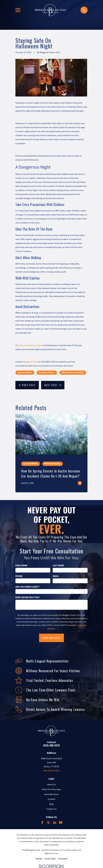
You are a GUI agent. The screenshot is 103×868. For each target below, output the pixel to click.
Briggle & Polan (31, 362)
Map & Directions (51, 771)
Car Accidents (25, 373)
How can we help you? (28, 597)
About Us (51, 785)
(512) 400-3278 (51, 745)
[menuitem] (39, 858)
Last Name (58, 566)
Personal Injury (47, 373)
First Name (21, 566)
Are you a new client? (27, 587)
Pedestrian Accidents (73, 373)
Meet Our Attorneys (51, 789)
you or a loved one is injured (30, 345)
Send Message (51, 638)
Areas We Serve (51, 794)
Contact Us (51, 809)
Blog (51, 804)
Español (51, 799)
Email (56, 576)
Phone (19, 576)
